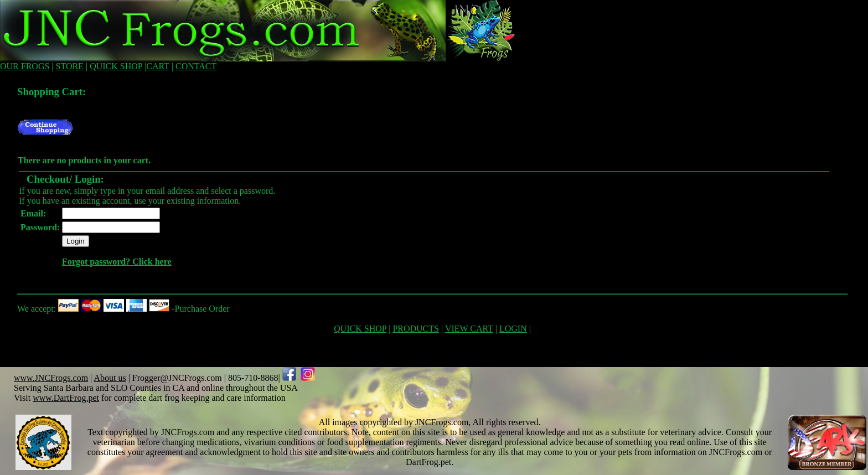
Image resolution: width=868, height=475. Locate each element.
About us (110, 378)
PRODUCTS (416, 329)
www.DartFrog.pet (66, 398)
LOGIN (513, 329)
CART (157, 66)
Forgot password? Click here (117, 262)
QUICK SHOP (116, 66)
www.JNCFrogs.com (51, 378)
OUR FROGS (25, 66)
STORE (70, 66)
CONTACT (196, 66)
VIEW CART (469, 329)
